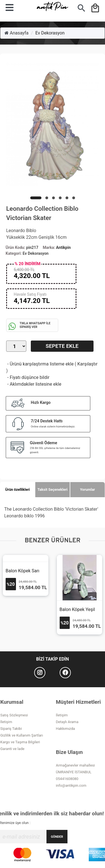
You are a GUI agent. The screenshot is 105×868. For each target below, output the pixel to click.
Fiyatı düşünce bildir (28, 377)
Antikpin (63, 247)
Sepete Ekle (62, 346)
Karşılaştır (87, 364)
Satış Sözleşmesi (14, 715)
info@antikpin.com (71, 785)
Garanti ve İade (12, 749)
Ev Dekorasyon (50, 33)
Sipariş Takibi (11, 729)
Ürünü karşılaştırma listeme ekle (40, 364)
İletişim (6, 722)
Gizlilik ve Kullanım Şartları (22, 735)
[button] (36, 198)
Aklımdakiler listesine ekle (34, 384)
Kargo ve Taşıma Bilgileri (20, 742)
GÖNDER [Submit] (57, 837)
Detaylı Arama (67, 722)
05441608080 (67, 779)
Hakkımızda (66, 729)
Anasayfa (17, 33)
